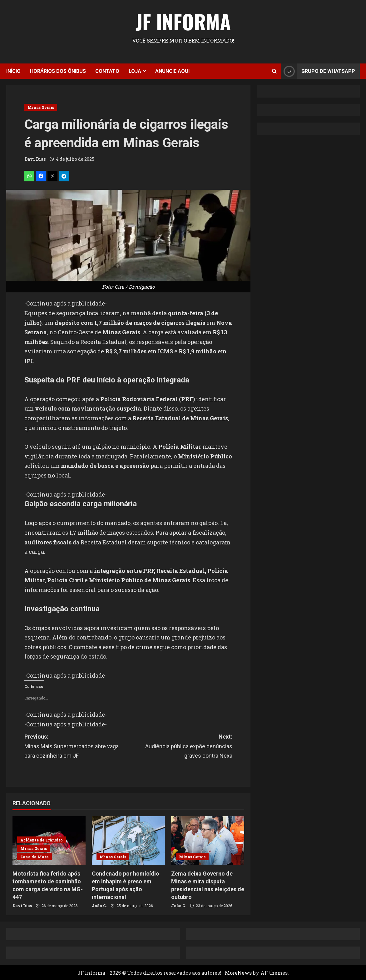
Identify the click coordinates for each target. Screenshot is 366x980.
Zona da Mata (35, 857)
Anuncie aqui (172, 71)
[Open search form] (274, 71)
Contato (107, 71)
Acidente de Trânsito (42, 840)
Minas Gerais (41, 107)
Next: (180, 747)
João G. (99, 906)
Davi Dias (35, 159)
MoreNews (238, 973)
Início (13, 71)
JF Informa (183, 21)
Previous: (76, 747)
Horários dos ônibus (58, 71)
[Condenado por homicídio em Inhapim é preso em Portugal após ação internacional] (128, 841)
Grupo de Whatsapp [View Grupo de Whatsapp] (318, 71)
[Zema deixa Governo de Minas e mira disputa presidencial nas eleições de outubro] (208, 841)
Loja (135, 71)
